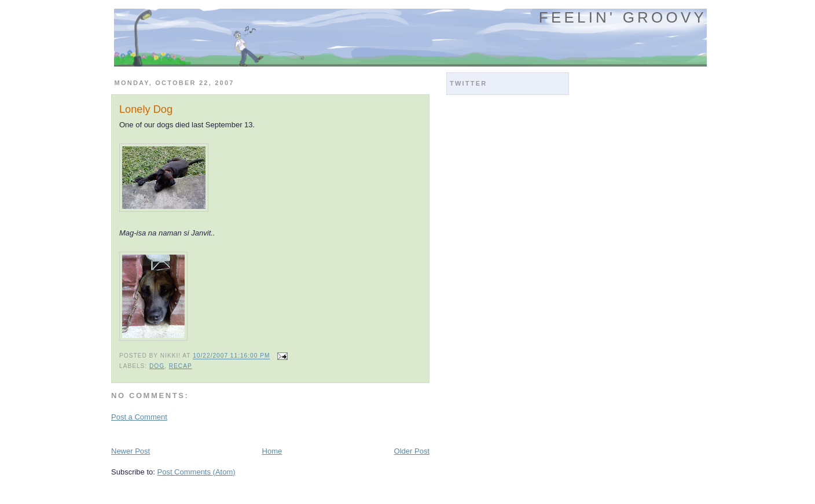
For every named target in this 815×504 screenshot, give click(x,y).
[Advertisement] (247, 433)
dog (157, 366)
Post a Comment (139, 417)
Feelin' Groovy (623, 17)
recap (181, 366)
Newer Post (131, 451)
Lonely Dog (146, 109)
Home (272, 451)
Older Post (412, 451)
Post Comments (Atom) (197, 472)
